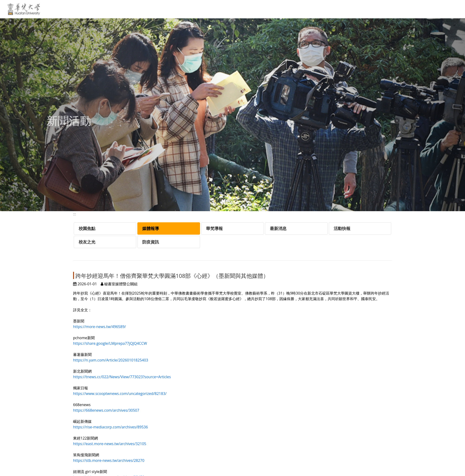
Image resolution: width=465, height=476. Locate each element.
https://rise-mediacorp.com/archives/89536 (110, 427)
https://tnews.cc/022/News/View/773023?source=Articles (122, 377)
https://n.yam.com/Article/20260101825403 (111, 360)
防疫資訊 (151, 242)
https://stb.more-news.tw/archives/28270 (109, 460)
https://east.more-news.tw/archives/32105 (110, 444)
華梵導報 (214, 228)
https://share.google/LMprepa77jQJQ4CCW (110, 343)
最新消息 (278, 228)
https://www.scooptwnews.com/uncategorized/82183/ (120, 394)
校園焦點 (87, 228)
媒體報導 (151, 228)
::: (210, 9)
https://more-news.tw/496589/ (99, 327)
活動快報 (342, 228)
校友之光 (87, 242)
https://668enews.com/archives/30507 (106, 410)
